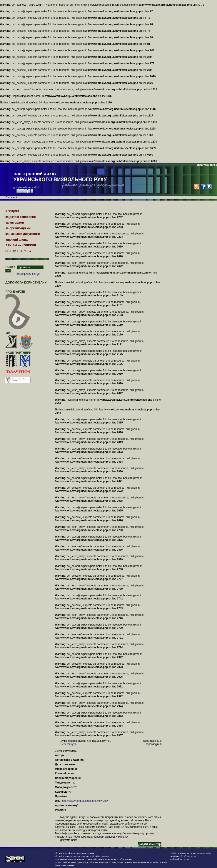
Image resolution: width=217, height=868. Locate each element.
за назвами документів (23, 234)
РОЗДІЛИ (12, 211)
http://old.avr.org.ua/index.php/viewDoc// (85, 801)
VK (209, 187)
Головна (10, 197)
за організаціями (18, 228)
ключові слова (17, 240)
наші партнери (18, 353)
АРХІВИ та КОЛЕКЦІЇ (21, 245)
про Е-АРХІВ (18, 294)
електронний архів (60, 177)
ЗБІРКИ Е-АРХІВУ (18, 251)
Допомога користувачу (26, 282)
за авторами (15, 222)
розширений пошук (28, 274)
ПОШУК (10, 267)
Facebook (203, 187)
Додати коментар (150, 844)
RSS (197, 187)
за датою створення (21, 217)
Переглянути (68, 744)
